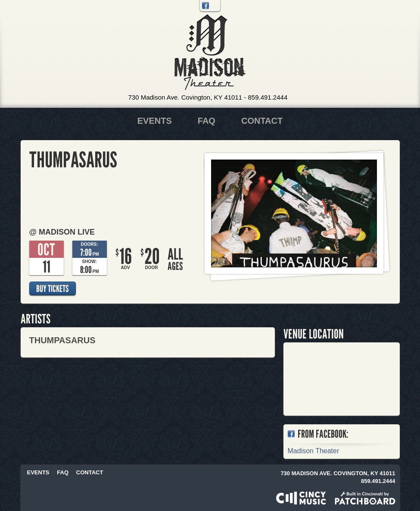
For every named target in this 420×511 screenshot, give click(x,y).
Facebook (205, 6)
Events (155, 121)
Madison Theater (210, 52)
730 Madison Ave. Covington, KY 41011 (185, 97)
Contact (262, 121)
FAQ (207, 121)
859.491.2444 (268, 97)
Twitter (215, 6)
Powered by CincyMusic (301, 498)
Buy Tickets (52, 288)
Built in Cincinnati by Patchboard (365, 498)
